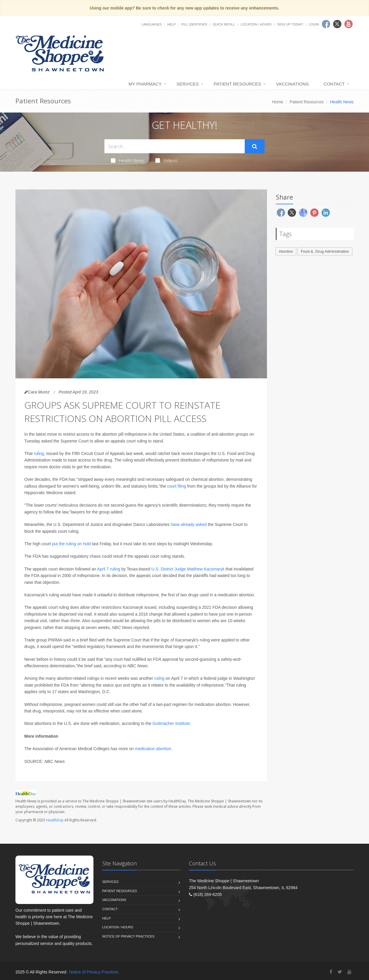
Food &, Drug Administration (325, 251)
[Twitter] (340, 972)
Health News (128, 160)
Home (278, 102)
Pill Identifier (194, 24)
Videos (166, 160)
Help (172, 24)
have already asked (189, 524)
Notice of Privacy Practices (128, 936)
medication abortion (153, 749)
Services (188, 84)
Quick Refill (224, 24)
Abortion (286, 251)
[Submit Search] (255, 146)
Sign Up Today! (290, 24)
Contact (334, 84)
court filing (177, 486)
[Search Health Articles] (175, 146)
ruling (39, 453)
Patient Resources (237, 84)
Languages (152, 24)
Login (314, 24)
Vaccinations (292, 84)
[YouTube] (349, 972)
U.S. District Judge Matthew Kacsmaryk (188, 569)
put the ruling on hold (71, 544)
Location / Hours (256, 24)
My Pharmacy (145, 84)
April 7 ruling (109, 569)
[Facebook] (331, 972)
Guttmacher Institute (171, 723)
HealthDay (55, 820)
